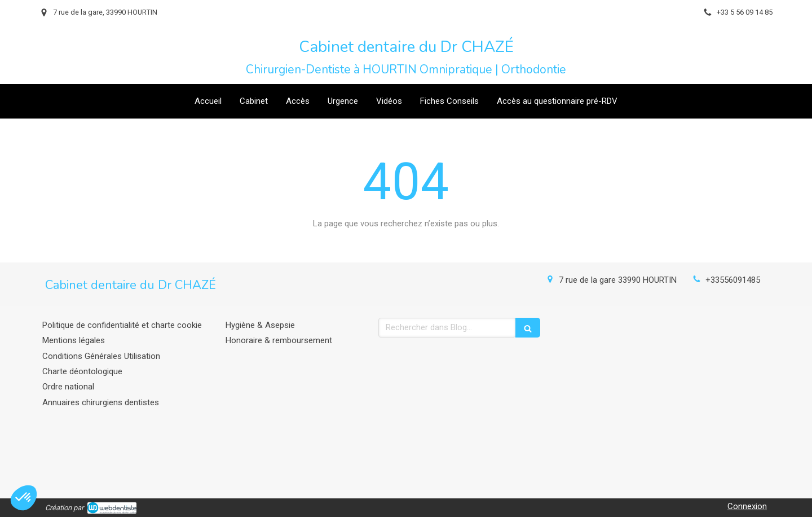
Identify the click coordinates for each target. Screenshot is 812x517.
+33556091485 (733, 280)
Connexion (747, 506)
